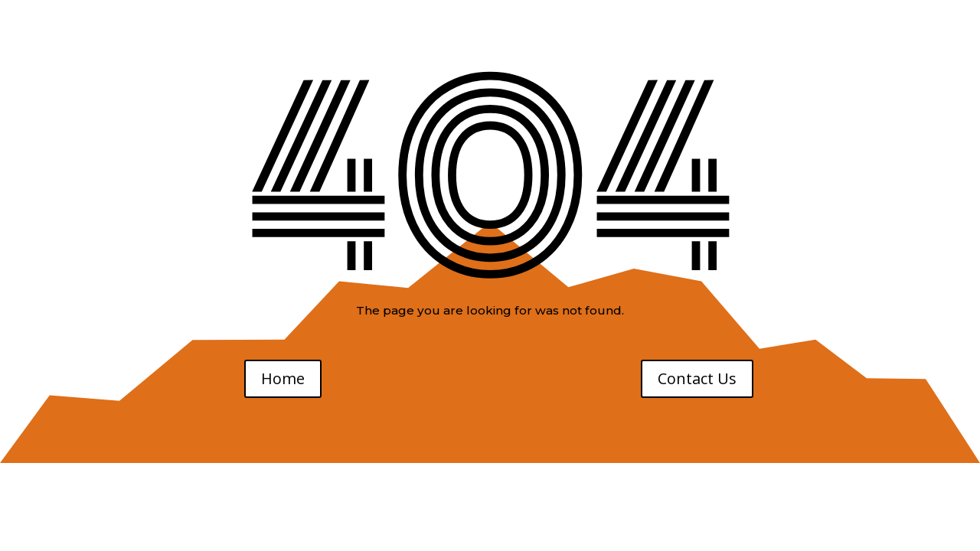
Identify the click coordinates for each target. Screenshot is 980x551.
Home (283, 378)
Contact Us (697, 378)
